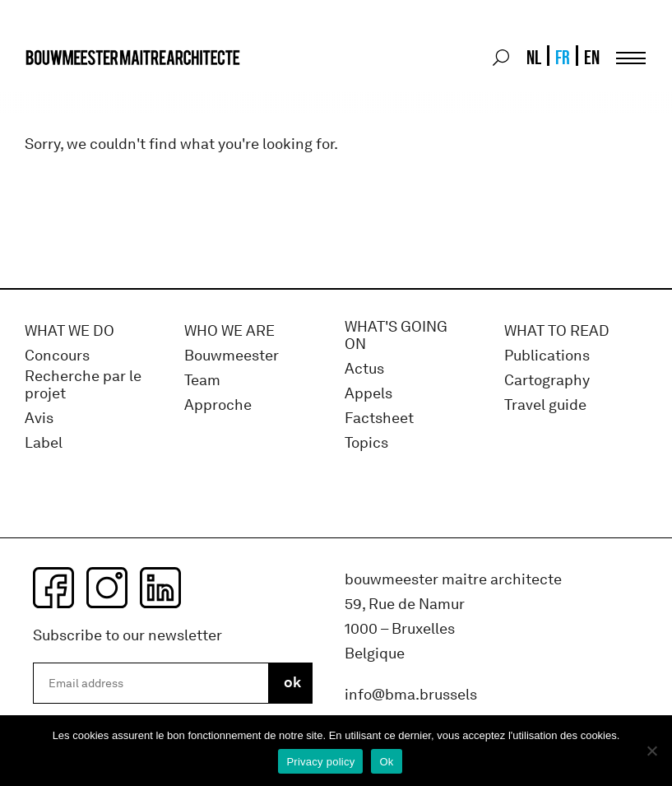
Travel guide (545, 405)
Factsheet (379, 419)
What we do (70, 331)
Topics (366, 443)
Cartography (547, 381)
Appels (368, 394)
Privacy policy (320, 762)
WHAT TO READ (557, 331)
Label (44, 443)
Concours (57, 356)
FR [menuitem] (563, 57)
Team (202, 381)
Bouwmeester (232, 356)
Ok (386, 762)
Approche (218, 405)
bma (63, 88)
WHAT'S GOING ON (396, 336)
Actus (364, 369)
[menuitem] (533, 58)
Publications (547, 356)
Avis (39, 419)
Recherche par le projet (83, 386)
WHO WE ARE (229, 331)
